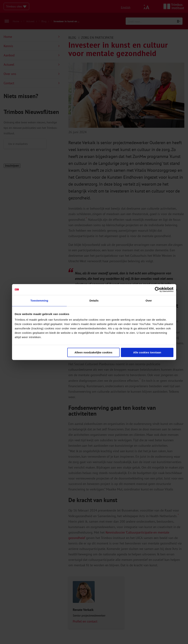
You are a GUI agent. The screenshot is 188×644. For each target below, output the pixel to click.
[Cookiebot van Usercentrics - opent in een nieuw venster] (157, 290)
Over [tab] (149, 301)
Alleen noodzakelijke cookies (94, 352)
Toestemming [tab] (39, 301)
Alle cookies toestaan (147, 352)
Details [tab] (94, 301)
